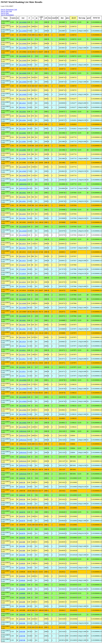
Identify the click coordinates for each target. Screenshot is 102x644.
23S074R (22, 636)
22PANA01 (23, 457)
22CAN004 (23, 22)
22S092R (22, 559)
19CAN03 (23, 210)
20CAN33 (23, 239)
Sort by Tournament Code (9, 10)
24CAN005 (23, 56)
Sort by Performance (7, 15)
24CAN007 (23, 167)
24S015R (22, 478)
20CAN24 (23, 337)
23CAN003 (23, 380)
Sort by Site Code (6, 11)
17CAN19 (23, 265)
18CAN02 (23, 193)
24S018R (22, 615)
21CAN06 (23, 133)
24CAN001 (23, 406)
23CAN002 (23, 39)
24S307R (22, 512)
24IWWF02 (23, 184)
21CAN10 (23, 278)
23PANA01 (23, 431)
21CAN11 (23, 350)
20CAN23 (23, 99)
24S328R (22, 598)
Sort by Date (5, 13)
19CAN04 (23, 112)
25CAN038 (23, 227)
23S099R (22, 585)
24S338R (22, 542)
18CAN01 (23, 320)
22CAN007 (23, 299)
